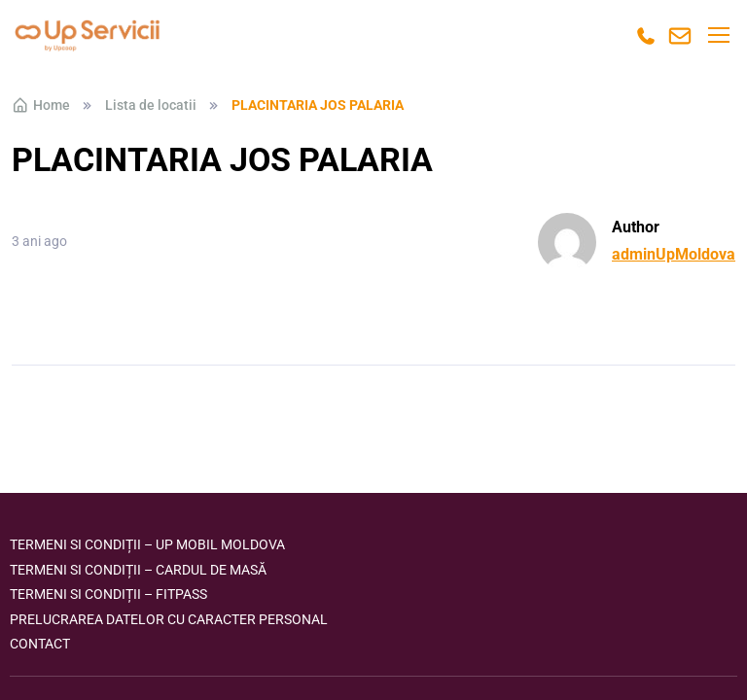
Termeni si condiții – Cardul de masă (138, 570)
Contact (40, 644)
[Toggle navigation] (718, 35)
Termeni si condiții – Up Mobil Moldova (147, 544)
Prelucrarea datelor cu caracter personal (169, 619)
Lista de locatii (151, 105)
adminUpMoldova (674, 254)
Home (41, 105)
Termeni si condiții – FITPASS (108, 594)
